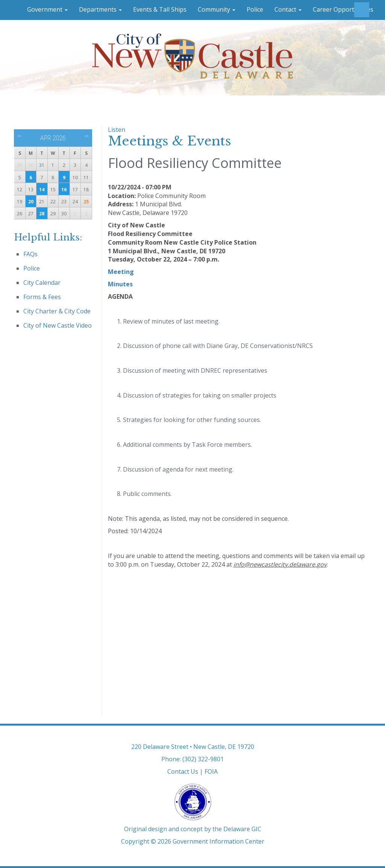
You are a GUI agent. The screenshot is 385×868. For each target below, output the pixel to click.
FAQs (30, 254)
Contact (288, 9)
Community (217, 9)
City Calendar (42, 283)
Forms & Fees (42, 297)
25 (86, 202)
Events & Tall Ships (160, 9)
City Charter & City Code (57, 311)
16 (64, 190)
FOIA (211, 771)
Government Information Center (218, 841)
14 (42, 190)
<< (19, 136)
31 (42, 165)
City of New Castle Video (58, 325)
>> (87, 136)
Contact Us (183, 771)
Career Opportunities (343, 9)
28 (42, 214)
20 (31, 202)
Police (255, 9)
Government (47, 9)
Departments (100, 9)
